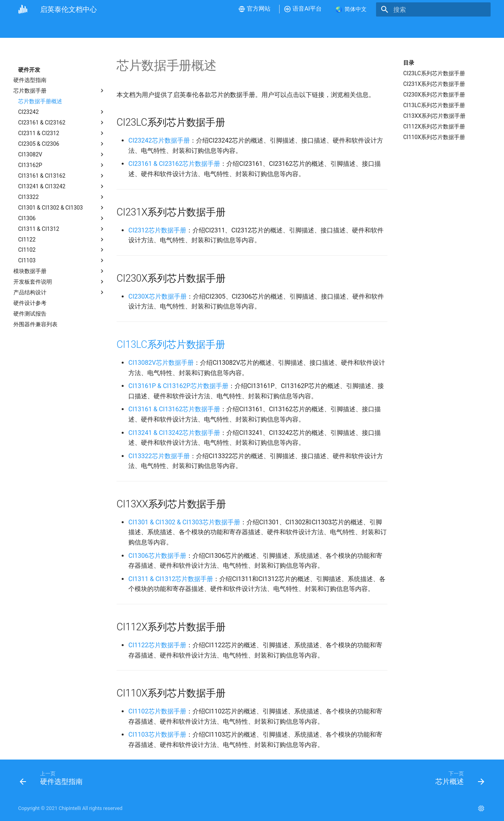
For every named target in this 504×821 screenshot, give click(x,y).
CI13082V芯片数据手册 (161, 363)
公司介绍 (50, 28)
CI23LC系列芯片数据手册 (434, 73)
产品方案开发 (219, 28)
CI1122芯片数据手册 (157, 645)
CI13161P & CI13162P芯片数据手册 (178, 386)
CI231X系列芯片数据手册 (434, 84)
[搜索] (445, 9)
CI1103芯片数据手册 (157, 735)
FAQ (283, 28)
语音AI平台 (312, 28)
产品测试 (256, 28)
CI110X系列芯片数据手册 (434, 137)
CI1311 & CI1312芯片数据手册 (171, 579)
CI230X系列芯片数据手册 (434, 95)
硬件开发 (148, 28)
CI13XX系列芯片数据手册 (434, 116)
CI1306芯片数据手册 (157, 556)
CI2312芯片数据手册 (157, 230)
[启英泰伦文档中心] (23, 9)
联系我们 (396, 28)
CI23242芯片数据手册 (159, 140)
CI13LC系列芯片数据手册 (434, 105)
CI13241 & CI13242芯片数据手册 (174, 433)
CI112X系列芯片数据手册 (434, 126)
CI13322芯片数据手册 (159, 456)
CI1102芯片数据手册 (157, 711)
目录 (409, 63)
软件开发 (180, 28)
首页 (24, 28)
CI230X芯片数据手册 (157, 296)
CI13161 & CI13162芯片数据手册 (174, 409)
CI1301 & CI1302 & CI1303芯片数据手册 (184, 522)
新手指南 (83, 28)
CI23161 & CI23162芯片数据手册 (174, 164)
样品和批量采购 (355, 28)
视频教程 (115, 28)
